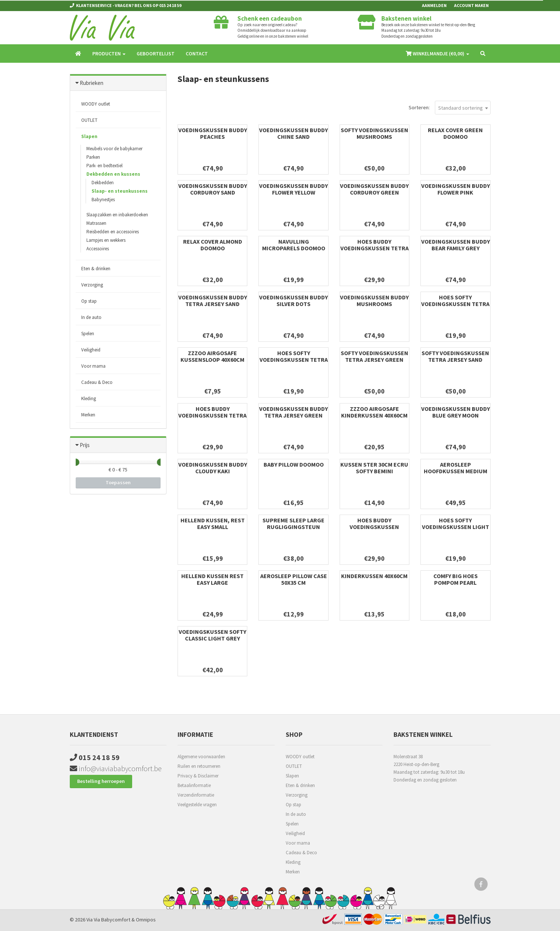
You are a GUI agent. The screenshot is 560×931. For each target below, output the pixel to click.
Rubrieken (92, 83)
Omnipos (146, 920)
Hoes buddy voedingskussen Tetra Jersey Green (375, 248)
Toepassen (118, 482)
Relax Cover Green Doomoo (455, 133)
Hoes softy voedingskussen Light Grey (456, 527)
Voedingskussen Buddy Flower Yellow (293, 189)
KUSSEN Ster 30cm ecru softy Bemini (374, 468)
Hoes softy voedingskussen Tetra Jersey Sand (294, 360)
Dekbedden (103, 183)
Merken (88, 415)
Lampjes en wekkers (106, 240)
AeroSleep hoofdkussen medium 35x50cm (456, 471)
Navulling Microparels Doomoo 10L (294, 248)
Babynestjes (103, 200)
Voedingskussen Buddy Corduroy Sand (213, 189)
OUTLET (89, 120)
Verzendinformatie (196, 795)
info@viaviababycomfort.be (116, 768)
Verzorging (92, 285)
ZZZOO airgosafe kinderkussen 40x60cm (374, 412)
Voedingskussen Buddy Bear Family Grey (456, 245)
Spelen (88, 334)
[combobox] (463, 108)
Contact (197, 54)
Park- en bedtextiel (104, 166)
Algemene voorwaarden (201, 757)
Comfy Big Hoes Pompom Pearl (456, 579)
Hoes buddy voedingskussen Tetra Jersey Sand (212, 415)
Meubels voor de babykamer (114, 149)
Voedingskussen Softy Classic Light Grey (212, 635)
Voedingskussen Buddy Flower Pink (456, 189)
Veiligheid (91, 350)
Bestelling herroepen (101, 781)
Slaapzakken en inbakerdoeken (117, 215)
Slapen (89, 136)
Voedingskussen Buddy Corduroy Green (374, 189)
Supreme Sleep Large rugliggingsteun (293, 523)
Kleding (89, 398)
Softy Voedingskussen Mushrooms (375, 133)
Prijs (85, 445)
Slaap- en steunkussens (120, 191)
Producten (109, 54)
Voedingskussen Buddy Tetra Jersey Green (293, 412)
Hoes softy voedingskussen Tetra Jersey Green (455, 304)
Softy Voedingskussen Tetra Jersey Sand (455, 356)
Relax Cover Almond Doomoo (213, 245)
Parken (93, 157)
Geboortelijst (156, 54)
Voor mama (93, 366)
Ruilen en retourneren (199, 766)
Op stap (89, 301)
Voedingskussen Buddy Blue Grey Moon (456, 412)
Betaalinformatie (194, 785)
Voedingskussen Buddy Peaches (213, 133)
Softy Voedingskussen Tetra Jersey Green (375, 356)
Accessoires (98, 249)
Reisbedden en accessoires (113, 232)
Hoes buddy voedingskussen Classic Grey (374, 527)
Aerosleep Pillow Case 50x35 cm (294, 579)
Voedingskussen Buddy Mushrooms (374, 300)
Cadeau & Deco (97, 382)
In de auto (91, 317)
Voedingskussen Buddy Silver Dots (293, 300)
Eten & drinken (96, 269)
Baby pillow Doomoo (294, 464)
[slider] (76, 462)
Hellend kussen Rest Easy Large (212, 579)
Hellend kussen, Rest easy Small (213, 523)
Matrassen (96, 223)
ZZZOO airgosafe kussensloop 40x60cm (212, 356)
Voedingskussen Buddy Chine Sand (293, 133)
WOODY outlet (96, 104)
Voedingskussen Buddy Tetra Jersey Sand (213, 300)
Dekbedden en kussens (113, 174)
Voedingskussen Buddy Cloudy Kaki (213, 468)
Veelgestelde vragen (197, 805)
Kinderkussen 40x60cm (374, 576)
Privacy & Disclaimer (198, 776)
